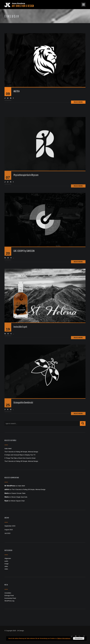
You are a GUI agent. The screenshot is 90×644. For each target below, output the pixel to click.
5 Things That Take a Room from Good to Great (20, 458)
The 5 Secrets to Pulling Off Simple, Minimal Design (21, 452)
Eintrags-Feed (9, 596)
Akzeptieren (79, 638)
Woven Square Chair (18, 501)
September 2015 (10, 526)
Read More (78, 102)
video (6, 569)
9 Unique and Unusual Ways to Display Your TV (20, 455)
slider (6, 566)
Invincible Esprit (20, 348)
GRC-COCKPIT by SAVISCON (24, 272)
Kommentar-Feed (10, 598)
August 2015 (9, 530)
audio (6, 561)
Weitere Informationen (64, 638)
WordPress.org (9, 601)
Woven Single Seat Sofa (19, 497)
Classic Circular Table (18, 493)
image (6, 564)
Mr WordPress (10, 486)
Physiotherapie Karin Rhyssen (26, 196)
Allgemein (8, 558)
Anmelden (8, 593)
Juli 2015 (7, 533)
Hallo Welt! (8, 449)
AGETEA (16, 91)
